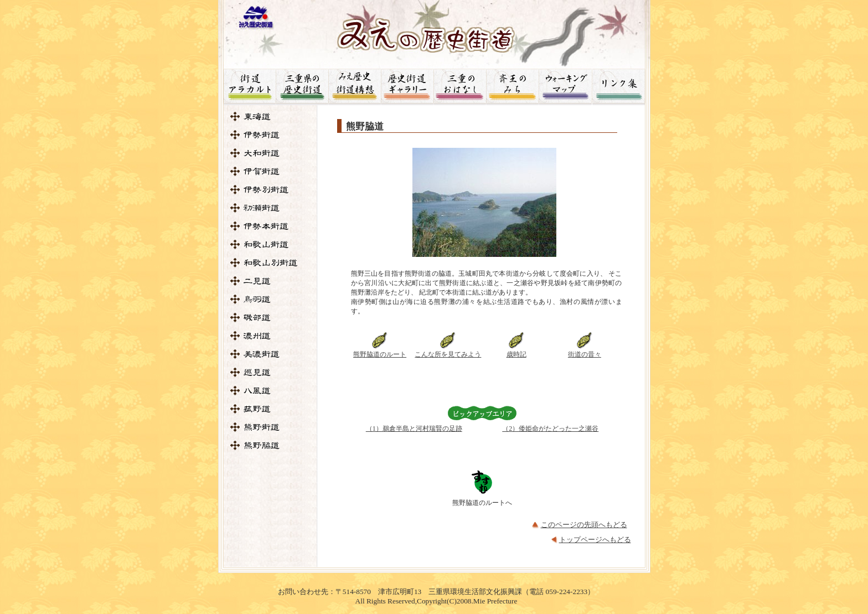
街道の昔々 (585, 354)
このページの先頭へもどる (584, 525)
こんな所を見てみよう (448, 354)
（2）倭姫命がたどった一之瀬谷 (550, 429)
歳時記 (516, 354)
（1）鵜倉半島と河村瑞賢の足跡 (414, 429)
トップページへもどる (595, 540)
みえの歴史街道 (434, 31)
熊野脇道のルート (380, 354)
